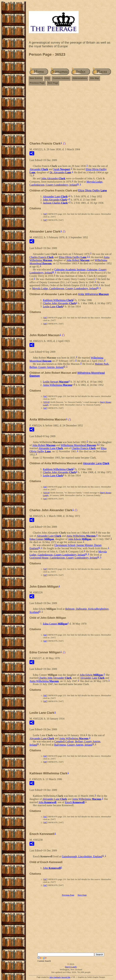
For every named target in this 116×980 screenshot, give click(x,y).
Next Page (53, 83)
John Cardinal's (55, 977)
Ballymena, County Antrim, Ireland (73, 745)
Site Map (94, 78)
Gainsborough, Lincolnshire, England (82, 856)
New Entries (36, 78)
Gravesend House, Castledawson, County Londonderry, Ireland (63, 558)
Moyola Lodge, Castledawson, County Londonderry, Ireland (66, 183)
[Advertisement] (71, 112)
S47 (45, 214)
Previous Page (37, 83)
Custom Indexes (61, 78)
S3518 (46, 402)
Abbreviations (80, 78)
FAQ (47, 78)
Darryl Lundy (71, 967)
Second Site (66, 977)
